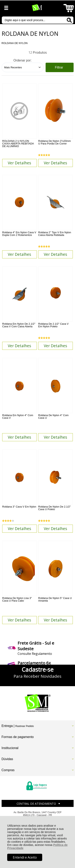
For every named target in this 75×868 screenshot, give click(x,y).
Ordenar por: (22, 60)
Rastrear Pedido (25, 726)
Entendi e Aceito (25, 857)
